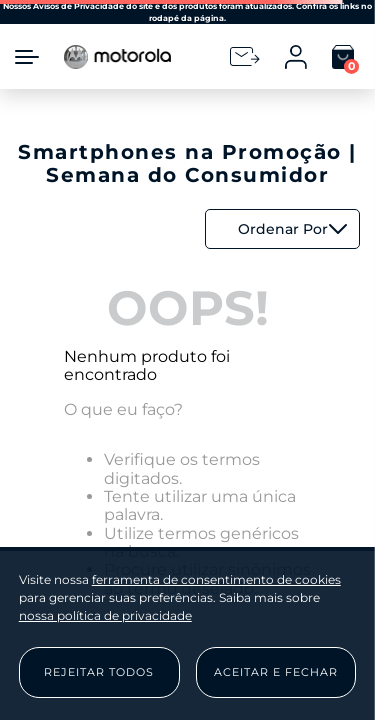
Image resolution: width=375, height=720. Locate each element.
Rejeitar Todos (99, 672)
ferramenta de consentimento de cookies (216, 580)
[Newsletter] (245, 56)
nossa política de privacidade (105, 615)
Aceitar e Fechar (276, 672)
